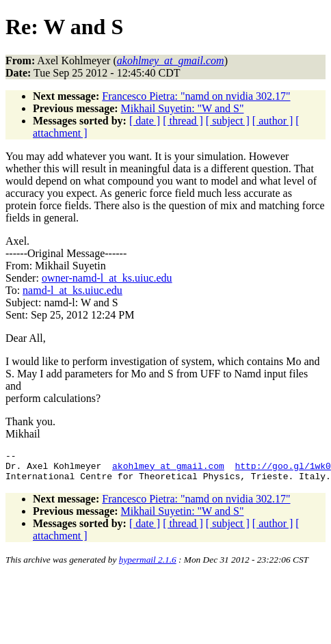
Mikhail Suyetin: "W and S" (183, 108)
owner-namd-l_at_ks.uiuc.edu (107, 278)
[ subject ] (228, 121)
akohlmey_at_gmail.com (168, 470)
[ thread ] (183, 121)
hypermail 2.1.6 (148, 566)
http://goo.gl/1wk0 (282, 470)
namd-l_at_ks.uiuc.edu (72, 290)
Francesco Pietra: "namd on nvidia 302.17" (196, 96)
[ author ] (273, 121)
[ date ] (145, 121)
